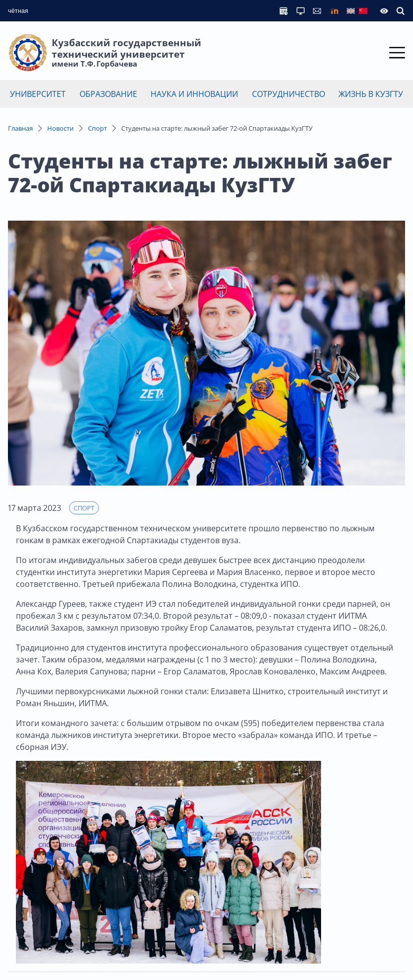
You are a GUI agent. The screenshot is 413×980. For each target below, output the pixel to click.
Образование (108, 94)
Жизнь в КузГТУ (371, 94)
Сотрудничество (289, 94)
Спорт (97, 128)
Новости (60, 128)
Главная (20, 128)
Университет (38, 94)
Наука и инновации (194, 94)
